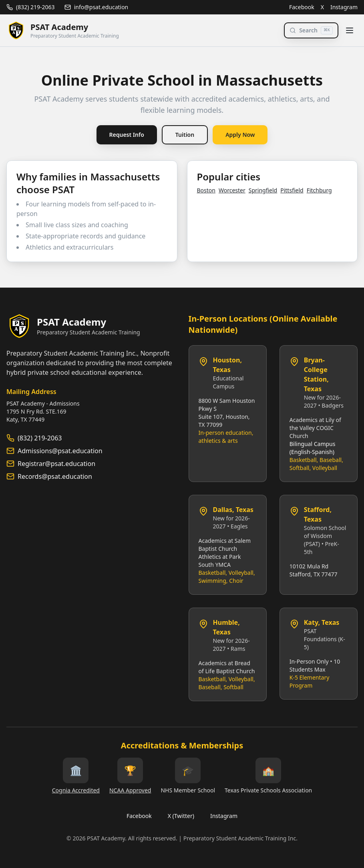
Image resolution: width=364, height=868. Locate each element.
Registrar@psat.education (56, 464)
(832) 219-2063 (31, 7)
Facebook (302, 7)
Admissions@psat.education (60, 451)
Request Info (127, 135)
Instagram (344, 7)
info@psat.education (97, 7)
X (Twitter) (181, 816)
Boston (206, 190)
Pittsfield (292, 190)
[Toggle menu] (350, 30)
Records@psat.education (55, 476)
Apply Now (240, 135)
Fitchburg (319, 190)
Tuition (185, 135)
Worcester (232, 190)
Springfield (263, 190)
